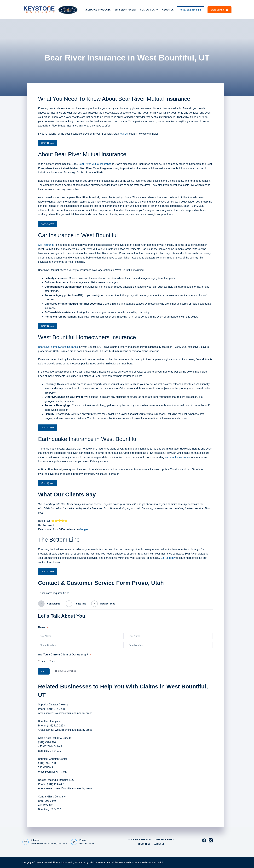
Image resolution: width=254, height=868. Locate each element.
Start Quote (48, 143)
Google (84, 529)
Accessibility (50, 862)
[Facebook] (204, 840)
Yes (43, 662)
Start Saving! (219, 10)
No (54, 662)
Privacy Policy (66, 862)
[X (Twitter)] (211, 840)
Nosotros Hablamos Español (147, 862)
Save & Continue (66, 671)
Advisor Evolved (98, 862)
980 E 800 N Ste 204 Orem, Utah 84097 (50, 843)
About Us (170, 10)
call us (124, 134)
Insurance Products (97, 10)
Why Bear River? (125, 10)
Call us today (168, 558)
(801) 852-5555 (191, 10)
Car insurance (46, 245)
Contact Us (150, 10)
